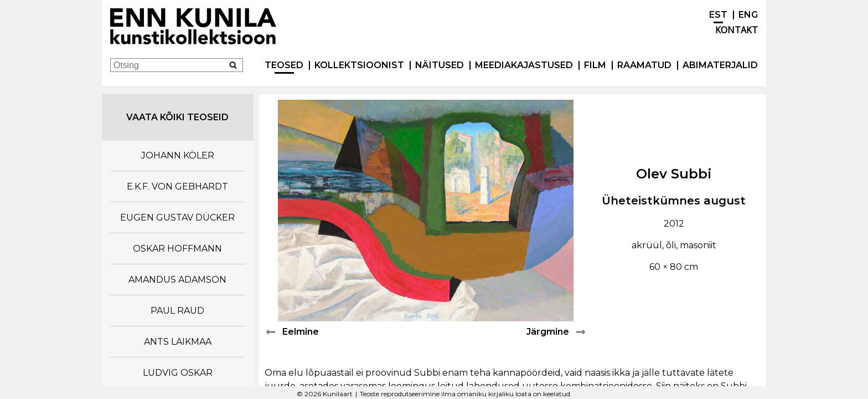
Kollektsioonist (359, 65)
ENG (748, 15)
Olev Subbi (674, 174)
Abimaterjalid (720, 65)
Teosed (284, 65)
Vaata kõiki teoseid (177, 117)
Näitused (440, 65)
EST (718, 15)
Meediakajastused (524, 65)
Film (595, 65)
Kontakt (737, 30)
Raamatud (644, 65)
